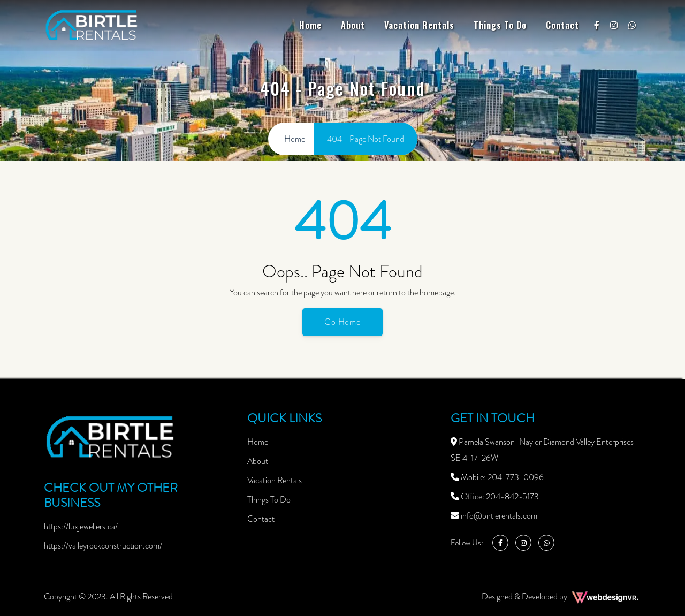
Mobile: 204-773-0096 (497, 477)
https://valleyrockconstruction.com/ (103, 546)
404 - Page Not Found (366, 139)
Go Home (343, 322)
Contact (562, 25)
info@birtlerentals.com (494, 516)
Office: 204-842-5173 (495, 496)
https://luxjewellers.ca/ (81, 526)
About (353, 25)
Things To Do (500, 25)
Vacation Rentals (419, 25)
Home (310, 25)
